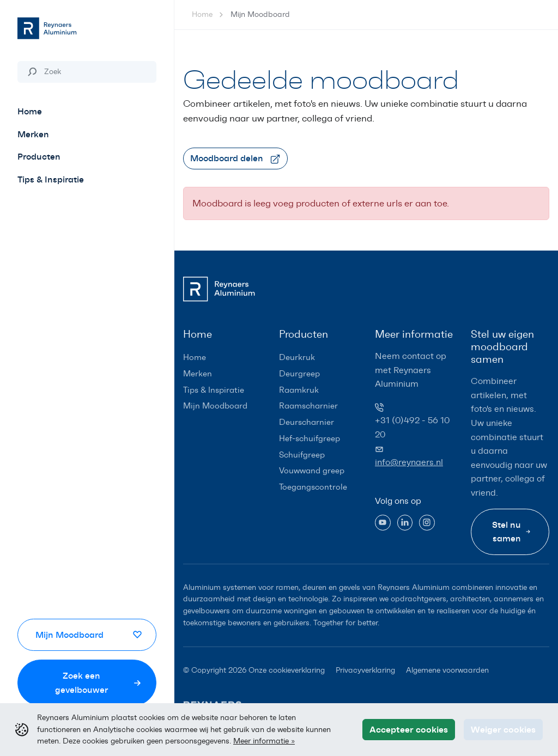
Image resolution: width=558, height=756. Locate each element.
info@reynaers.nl (409, 462)
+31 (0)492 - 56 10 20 (412, 427)
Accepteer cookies (409, 729)
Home (202, 14)
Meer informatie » (264, 741)
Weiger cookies (503, 729)
